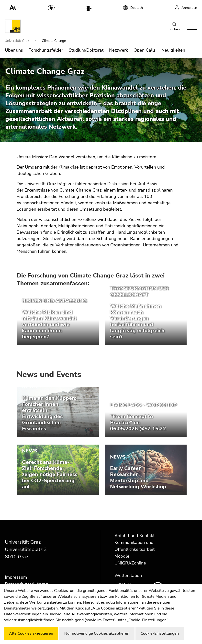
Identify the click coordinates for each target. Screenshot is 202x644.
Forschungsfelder (46, 50)
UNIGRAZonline (130, 563)
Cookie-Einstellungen (160, 633)
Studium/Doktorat (86, 50)
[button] (14, 7)
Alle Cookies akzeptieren (31, 633)
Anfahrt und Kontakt (135, 536)
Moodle (122, 556)
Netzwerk (118, 50)
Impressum (16, 577)
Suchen (174, 27)
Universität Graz (17, 41)
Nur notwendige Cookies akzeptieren (97, 633)
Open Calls (145, 50)
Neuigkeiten (173, 50)
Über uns (14, 50)
